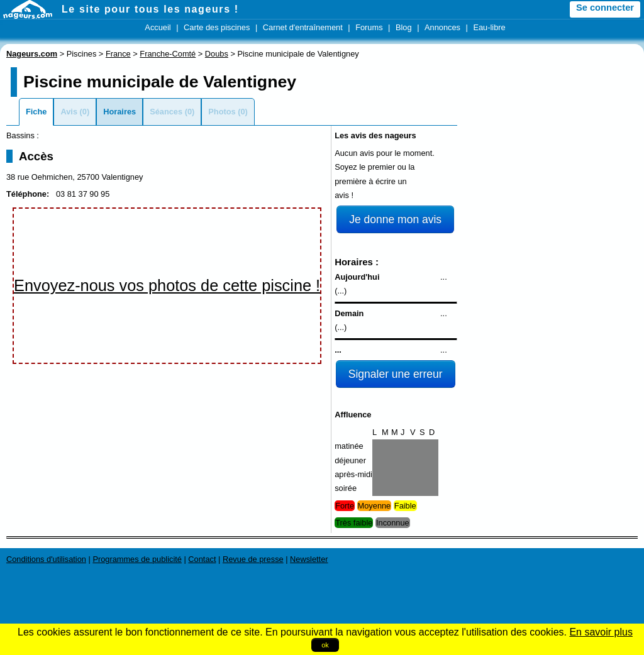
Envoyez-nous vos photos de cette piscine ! (167, 285)
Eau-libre (489, 27)
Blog (404, 27)
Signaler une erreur (396, 374)
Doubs (217, 54)
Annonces (442, 27)
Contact (202, 559)
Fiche (36, 112)
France (118, 54)
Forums (369, 27)
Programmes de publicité (137, 559)
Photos (222, 112)
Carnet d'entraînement (303, 27)
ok (325, 645)
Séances (166, 112)
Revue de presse (253, 559)
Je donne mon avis (395, 219)
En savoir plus (601, 632)
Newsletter (309, 559)
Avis (69, 112)
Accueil (158, 27)
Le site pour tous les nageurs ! (150, 9)
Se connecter (605, 8)
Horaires (119, 112)
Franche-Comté (168, 54)
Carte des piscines (217, 27)
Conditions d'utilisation (46, 559)
